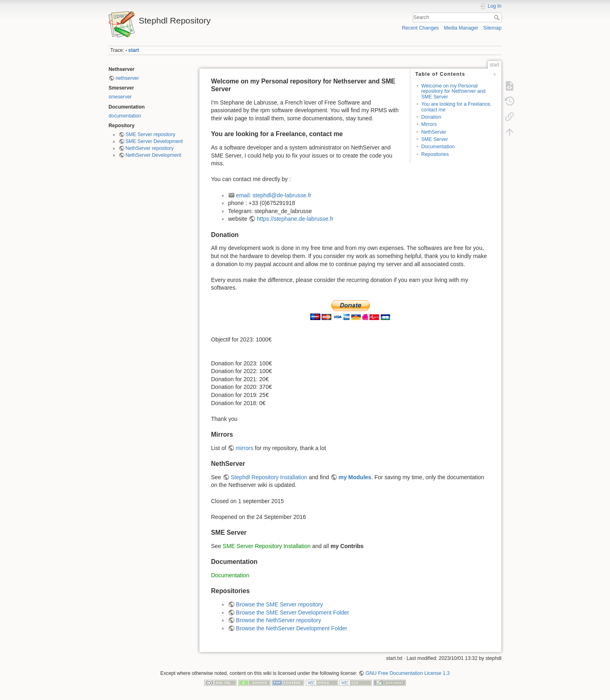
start (134, 50)
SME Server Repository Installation (267, 546)
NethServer (434, 132)
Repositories (435, 154)
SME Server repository (150, 134)
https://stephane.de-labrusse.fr (295, 219)
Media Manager (461, 28)
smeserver (120, 97)
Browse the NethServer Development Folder (292, 628)
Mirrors (429, 124)
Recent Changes (420, 28)
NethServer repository (150, 148)
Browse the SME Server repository (280, 604)
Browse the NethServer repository (279, 620)
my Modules (355, 477)
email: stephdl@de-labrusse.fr (274, 195)
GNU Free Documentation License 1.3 (408, 673)
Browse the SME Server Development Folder (293, 612)
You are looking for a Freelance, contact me (456, 107)
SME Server (435, 139)
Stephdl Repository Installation (269, 477)
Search (498, 17)
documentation (125, 116)
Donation (431, 117)
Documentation (438, 147)
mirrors (245, 448)
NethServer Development (154, 155)
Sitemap (492, 28)
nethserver (127, 78)
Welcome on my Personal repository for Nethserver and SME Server (453, 91)
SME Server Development (154, 141)
